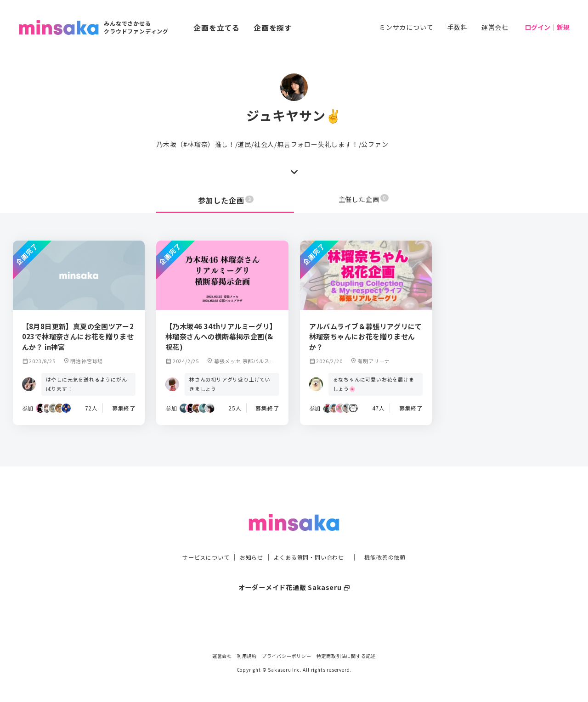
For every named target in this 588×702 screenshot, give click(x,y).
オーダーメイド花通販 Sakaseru (294, 568)
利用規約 (247, 656)
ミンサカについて (406, 27)
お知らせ (246, 539)
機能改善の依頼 (396, 539)
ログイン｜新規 (547, 27)
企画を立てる (217, 28)
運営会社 (495, 27)
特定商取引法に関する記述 (346, 656)
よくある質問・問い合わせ (311, 539)
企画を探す (273, 28)
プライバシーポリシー (287, 656)
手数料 (457, 27)
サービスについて (195, 539)
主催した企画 (364, 200)
